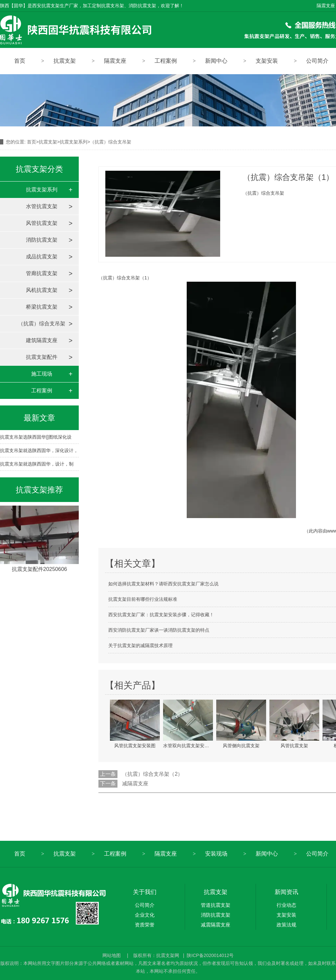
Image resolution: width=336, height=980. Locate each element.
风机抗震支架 (42, 290)
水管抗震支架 (42, 206)
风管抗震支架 (42, 223)
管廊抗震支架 (42, 273)
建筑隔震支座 (42, 340)
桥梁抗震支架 (42, 307)
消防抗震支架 (42, 240)
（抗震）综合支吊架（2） (152, 774)
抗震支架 (65, 61)
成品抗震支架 (42, 257)
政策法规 (286, 925)
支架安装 (267, 61)
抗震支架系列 (73, 142)
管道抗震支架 (216, 905)
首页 (20, 61)
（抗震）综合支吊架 (42, 324)
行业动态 (286, 905)
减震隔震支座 (216, 925)
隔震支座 (326, 6)
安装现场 (216, 854)
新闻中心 (216, 61)
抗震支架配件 (42, 357)
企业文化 (145, 915)
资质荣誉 (145, 925)
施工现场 (42, 374)
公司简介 (145, 905)
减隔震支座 (135, 784)
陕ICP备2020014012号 (210, 955)
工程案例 (166, 61)
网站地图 (112, 955)
